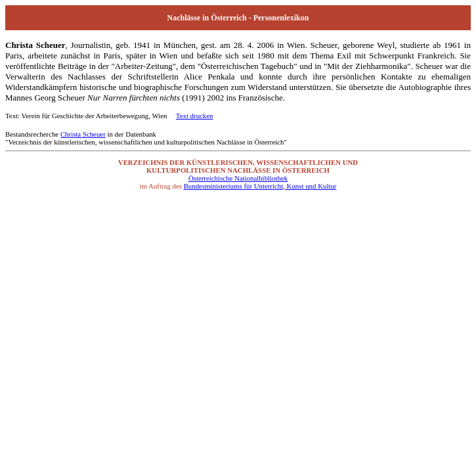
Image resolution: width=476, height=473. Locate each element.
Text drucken (195, 116)
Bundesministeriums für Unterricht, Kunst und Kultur (260, 186)
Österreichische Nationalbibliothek (238, 178)
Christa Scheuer (83, 134)
